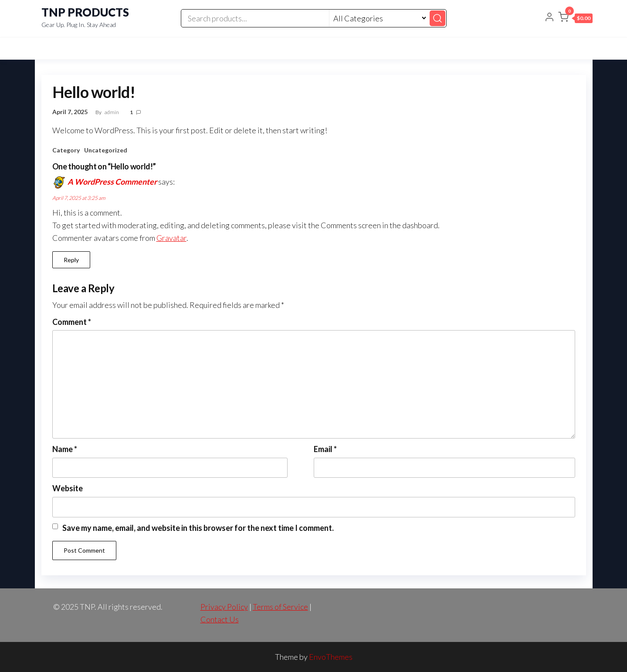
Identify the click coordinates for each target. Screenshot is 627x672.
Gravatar (171, 238)
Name (65, 449)
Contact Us (220, 619)
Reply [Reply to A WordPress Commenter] (71, 260)
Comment (72, 322)
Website (68, 488)
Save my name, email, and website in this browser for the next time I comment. (198, 528)
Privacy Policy (224, 607)
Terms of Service (280, 607)
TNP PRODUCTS (85, 12)
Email (325, 449)
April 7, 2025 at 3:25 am (79, 198)
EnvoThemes (331, 657)
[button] (575, 19)
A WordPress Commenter (112, 182)
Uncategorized (106, 150)
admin (112, 112)
